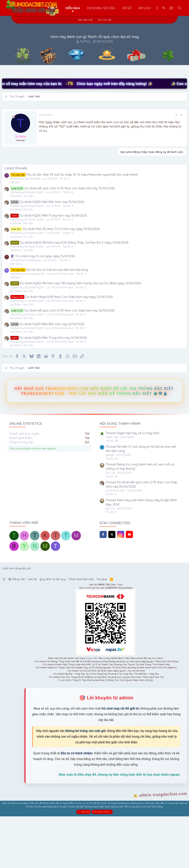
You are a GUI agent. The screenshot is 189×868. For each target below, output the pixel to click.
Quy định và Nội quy (53, 631)
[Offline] (13, 117)
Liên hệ (32, 631)
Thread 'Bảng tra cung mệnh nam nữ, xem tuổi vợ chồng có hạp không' (140, 518)
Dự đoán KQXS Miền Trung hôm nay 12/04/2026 (49, 389)
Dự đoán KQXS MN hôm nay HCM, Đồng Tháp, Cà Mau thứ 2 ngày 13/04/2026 (69, 294)
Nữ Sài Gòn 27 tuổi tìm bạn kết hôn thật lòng (49, 321)
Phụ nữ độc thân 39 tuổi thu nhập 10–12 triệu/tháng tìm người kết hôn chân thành (74, 226)
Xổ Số (127, 8)
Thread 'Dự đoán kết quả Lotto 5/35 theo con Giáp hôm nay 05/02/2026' (141, 536)
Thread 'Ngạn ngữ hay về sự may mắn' (133, 485)
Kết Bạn (15, 234)
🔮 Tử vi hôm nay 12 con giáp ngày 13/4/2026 (43, 308)
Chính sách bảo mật (81, 631)
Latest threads (16, 220)
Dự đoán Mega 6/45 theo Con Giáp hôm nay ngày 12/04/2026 (62, 348)
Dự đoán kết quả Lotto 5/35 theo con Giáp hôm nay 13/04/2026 (62, 240)
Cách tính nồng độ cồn (16, 620)
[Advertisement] (111, 163)
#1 (181, 115)
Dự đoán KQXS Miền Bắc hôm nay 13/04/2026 (47, 253)
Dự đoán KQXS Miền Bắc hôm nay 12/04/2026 (47, 375)
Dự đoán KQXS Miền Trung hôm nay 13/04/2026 (49, 267)
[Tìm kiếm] (179, 8)
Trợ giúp (102, 631)
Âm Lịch (144, 8)
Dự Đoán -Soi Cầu (101, 8)
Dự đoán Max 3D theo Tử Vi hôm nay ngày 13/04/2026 (55, 280)
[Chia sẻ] (176, 115)
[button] (4, 631)
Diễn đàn (73, 8)
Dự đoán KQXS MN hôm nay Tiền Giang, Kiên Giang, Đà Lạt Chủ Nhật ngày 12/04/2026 (76, 335)
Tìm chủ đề (104, 20)
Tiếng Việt (17, 631)
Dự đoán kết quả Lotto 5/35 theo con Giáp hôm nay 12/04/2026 (62, 362)
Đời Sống (16, 315)
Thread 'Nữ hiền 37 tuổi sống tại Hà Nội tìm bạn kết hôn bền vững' (141, 500)
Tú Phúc (85, 41)
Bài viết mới (85, 20)
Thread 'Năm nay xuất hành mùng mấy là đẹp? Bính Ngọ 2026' (141, 554)
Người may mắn (89, 710)
